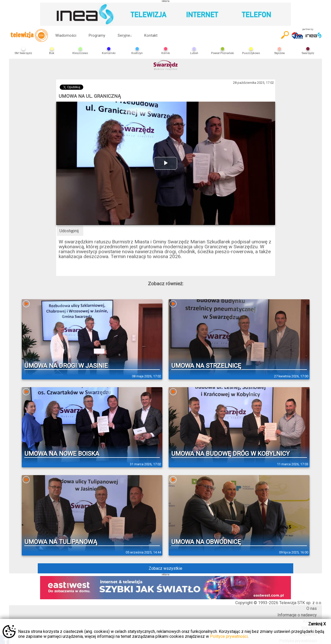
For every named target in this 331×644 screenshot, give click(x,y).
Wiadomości (66, 36)
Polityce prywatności (229, 636)
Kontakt (151, 36)
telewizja (29, 35)
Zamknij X (317, 624)
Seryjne (125, 36)
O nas (312, 608)
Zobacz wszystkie (165, 568)
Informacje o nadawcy (297, 615)
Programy (97, 36)
